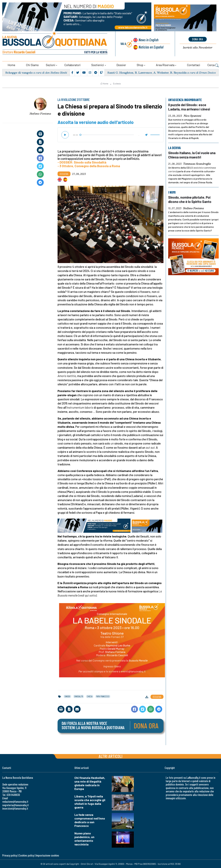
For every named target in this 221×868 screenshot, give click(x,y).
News (148, 40)
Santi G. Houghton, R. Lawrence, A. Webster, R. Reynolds (147, 72)
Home (11, 65)
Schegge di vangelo (19, 72)
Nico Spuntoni (192, 116)
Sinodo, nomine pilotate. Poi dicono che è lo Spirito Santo (190, 199)
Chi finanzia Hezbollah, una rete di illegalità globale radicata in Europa (90, 783)
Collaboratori (72, 65)
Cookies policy (26, 855)
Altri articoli (111, 756)
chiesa (90, 696)
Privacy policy (10, 855)
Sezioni (51, 65)
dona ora (198, 39)
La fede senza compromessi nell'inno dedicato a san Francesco (90, 820)
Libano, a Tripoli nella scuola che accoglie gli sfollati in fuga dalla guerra (90, 802)
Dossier (121, 65)
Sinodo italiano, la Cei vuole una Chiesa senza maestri (192, 155)
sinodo (67, 696)
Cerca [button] (213, 65)
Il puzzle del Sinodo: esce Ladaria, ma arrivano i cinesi (189, 107)
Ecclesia (117, 83)
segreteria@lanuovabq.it (16, 805)
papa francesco (103, 696)
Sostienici (98, 65)
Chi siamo (32, 65)
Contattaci (194, 65)
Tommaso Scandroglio (197, 164)
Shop (140, 65)
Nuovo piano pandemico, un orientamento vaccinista (84, 839)
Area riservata (165, 65)
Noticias (151, 47)
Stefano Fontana (40, 113)
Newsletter (198, 47)
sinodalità (79, 696)
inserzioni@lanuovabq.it (15, 808)
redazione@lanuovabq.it (15, 801)
